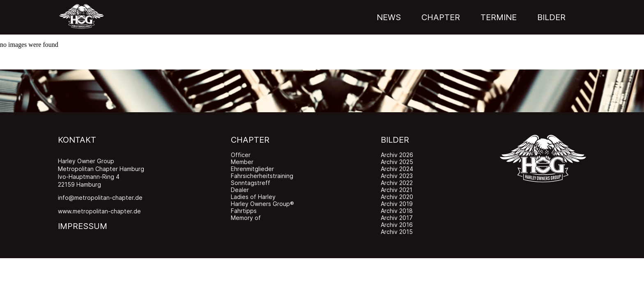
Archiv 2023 (397, 176)
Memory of (246, 218)
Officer (241, 155)
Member (242, 162)
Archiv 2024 (397, 169)
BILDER (395, 140)
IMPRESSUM (83, 226)
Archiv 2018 (397, 211)
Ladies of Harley (253, 197)
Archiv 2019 (397, 204)
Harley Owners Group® (262, 204)
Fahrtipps (244, 211)
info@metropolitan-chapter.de (100, 198)
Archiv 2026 (397, 155)
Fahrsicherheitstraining (262, 176)
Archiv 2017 (397, 218)
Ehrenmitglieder (252, 169)
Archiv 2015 (397, 232)
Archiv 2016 (397, 225)
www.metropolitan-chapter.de (99, 211)
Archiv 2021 (397, 190)
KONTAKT (77, 140)
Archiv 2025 (397, 162)
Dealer (240, 190)
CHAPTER (250, 140)
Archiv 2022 (397, 183)
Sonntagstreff (251, 183)
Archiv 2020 (397, 197)
